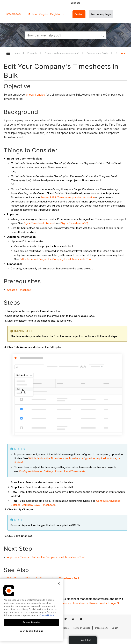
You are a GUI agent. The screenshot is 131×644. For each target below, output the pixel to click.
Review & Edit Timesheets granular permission (68, 197)
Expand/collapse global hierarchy (11, 54)
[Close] (59, 584)
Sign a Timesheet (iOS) (75, 223)
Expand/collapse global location (123, 52)
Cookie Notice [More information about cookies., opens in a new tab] (47, 615)
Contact (79, 14)
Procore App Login (101, 14)
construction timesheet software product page (88, 603)
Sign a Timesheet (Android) (40, 223)
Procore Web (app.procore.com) (62, 53)
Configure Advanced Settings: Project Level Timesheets (52, 471)
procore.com (14, 14)
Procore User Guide (98, 53)
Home (17, 53)
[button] (102, 35)
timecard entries (35, 95)
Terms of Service (82, 628)
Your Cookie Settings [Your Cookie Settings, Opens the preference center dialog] (31, 631)
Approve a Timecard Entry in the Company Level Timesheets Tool (46, 557)
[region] (31, 610)
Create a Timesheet (19, 290)
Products (33, 53)
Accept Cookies (31, 622)
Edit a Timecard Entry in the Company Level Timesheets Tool (55, 259)
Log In (115, 628)
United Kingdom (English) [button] (45, 14)
